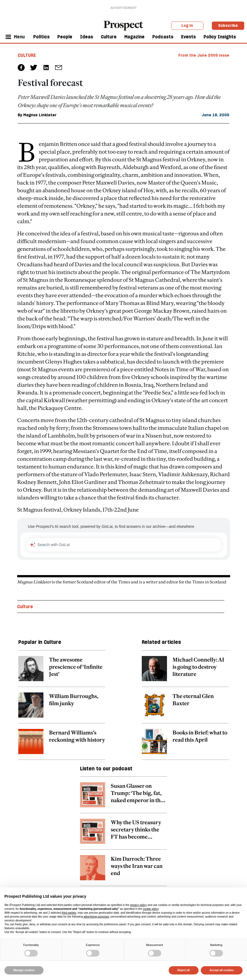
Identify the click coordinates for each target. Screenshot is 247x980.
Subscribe (228, 25)
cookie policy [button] (151, 909)
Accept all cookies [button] (222, 970)
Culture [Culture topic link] (25, 607)
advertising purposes (96, 917)
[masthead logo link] (124, 25)
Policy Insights (220, 37)
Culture (109, 37)
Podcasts (163, 37)
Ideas (87, 37)
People (65, 37)
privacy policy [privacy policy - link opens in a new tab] (138, 905)
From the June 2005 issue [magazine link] (204, 55)
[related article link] (62, 671)
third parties (69, 913)
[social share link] (59, 68)
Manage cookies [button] (24, 970)
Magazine (134, 37)
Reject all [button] (184, 970)
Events (188, 37)
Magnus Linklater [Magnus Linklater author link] (40, 115)
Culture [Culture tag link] (27, 55)
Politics (41, 37)
